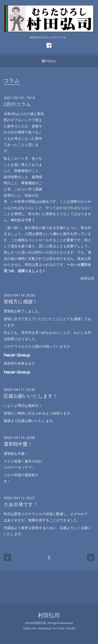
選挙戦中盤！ (18, 444)
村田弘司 (49, 616)
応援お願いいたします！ (31, 396)
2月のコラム (17, 104)
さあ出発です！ (21, 505)
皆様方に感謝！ (21, 302)
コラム (12, 81)
